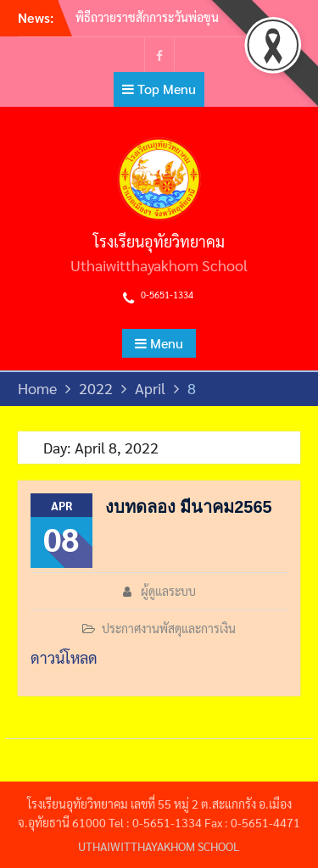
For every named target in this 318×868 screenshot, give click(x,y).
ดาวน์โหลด (64, 657)
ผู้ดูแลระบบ (168, 591)
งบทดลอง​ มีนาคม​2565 (189, 507)
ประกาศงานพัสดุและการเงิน (169, 628)
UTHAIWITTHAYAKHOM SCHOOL (159, 846)
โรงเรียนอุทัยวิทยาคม (159, 241)
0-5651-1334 (167, 295)
